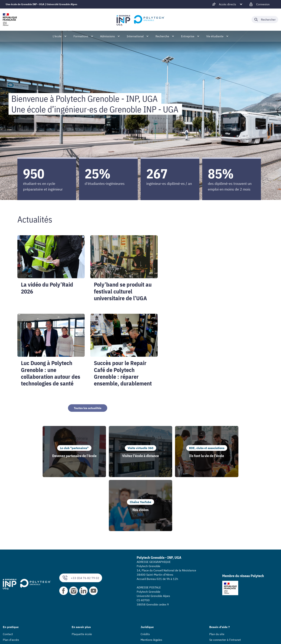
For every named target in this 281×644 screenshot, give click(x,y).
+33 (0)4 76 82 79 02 (81, 524)
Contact (8, 580)
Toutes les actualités (88, 408)
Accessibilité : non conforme (159, 591)
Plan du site (217, 580)
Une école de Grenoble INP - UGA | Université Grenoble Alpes (41, 4)
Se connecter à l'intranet (225, 586)
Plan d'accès (11, 586)
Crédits (145, 580)
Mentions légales (151, 586)
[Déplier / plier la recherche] (265, 20)
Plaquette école (82, 580)
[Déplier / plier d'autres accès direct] (227, 4)
